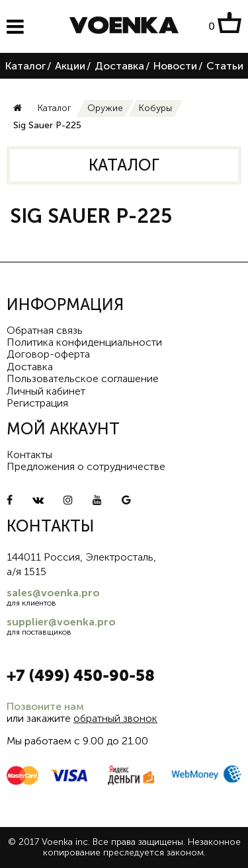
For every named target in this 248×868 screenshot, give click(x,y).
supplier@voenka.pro (61, 622)
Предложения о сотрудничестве (86, 466)
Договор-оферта (48, 354)
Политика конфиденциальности (84, 342)
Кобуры (155, 108)
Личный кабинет (46, 391)
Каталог (25, 66)
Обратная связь (45, 330)
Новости (175, 66)
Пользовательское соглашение (83, 378)
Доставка (119, 66)
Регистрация (37, 403)
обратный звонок (115, 718)
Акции (70, 66)
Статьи (225, 66)
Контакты (29, 454)
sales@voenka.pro (53, 593)
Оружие (105, 108)
